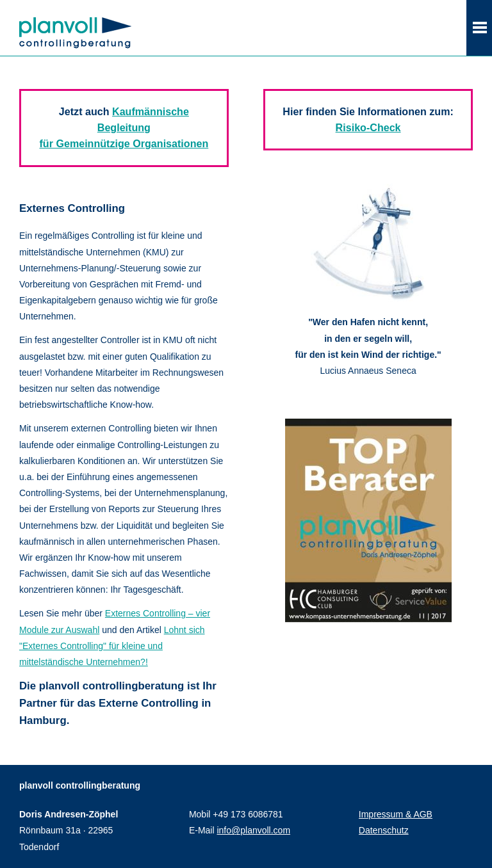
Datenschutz (384, 830)
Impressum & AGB (396, 814)
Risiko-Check (368, 127)
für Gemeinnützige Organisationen (124, 143)
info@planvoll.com (253, 830)
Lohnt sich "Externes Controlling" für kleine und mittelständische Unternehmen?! (112, 646)
